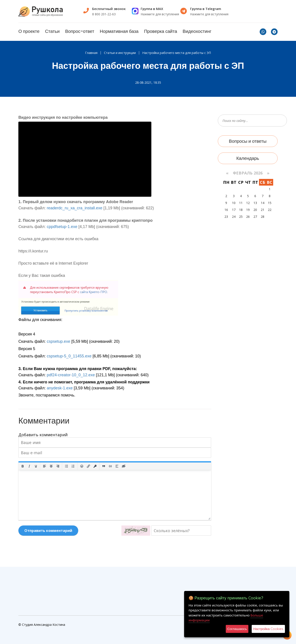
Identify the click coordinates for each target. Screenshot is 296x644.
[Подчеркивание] (36, 466)
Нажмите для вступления (160, 14)
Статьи (52, 31)
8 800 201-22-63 (104, 14)
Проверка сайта (161, 31)
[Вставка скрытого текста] (124, 466)
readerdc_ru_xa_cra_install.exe (75, 208)
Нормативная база (119, 31)
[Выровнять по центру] (51, 466)
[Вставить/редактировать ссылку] (88, 466)
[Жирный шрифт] (23, 466)
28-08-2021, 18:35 (148, 82)
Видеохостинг (197, 31)
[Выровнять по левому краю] (45, 466)
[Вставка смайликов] (82, 466)
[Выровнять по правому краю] (58, 466)
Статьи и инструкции (120, 53)
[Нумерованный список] (73, 466)
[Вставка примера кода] (110, 466)
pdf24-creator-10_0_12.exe (71, 375)
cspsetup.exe (58, 341)
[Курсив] (29, 466)
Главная (91, 53)
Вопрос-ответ (80, 31)
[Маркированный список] (66, 466)
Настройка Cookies (268, 629)
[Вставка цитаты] (104, 466)
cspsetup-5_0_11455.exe (69, 356)
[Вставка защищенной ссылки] (95, 466)
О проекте (29, 31)
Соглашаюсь (237, 629)
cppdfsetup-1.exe (62, 227)
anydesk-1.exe (60, 388)
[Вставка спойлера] (117, 466)
